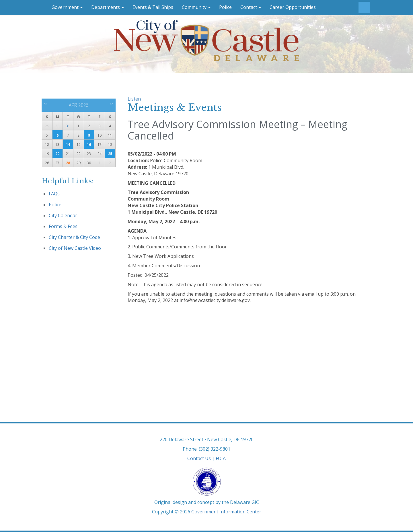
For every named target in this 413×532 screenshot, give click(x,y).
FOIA (221, 458)
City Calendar (63, 215)
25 (110, 154)
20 (57, 154)
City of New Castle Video (75, 248)
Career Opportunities (293, 7)
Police (225, 7)
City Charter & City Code (74, 237)
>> (111, 104)
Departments (108, 7)
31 (68, 126)
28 (68, 163)
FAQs (54, 194)
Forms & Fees (63, 226)
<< (46, 104)
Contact (251, 7)
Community (196, 7)
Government (67, 7)
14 (68, 145)
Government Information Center (226, 512)
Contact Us (199, 458)
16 (89, 145)
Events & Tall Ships (153, 7)
